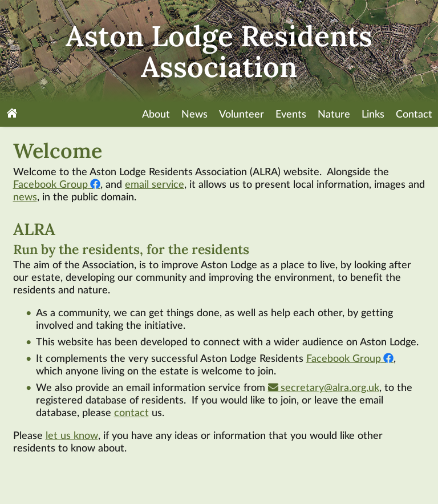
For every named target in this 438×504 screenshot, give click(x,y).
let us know (72, 436)
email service (155, 185)
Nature (334, 115)
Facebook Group (50, 185)
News (194, 115)
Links (373, 115)
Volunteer (242, 115)
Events (291, 115)
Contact (414, 115)
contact (131, 413)
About (156, 115)
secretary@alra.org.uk (330, 388)
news (25, 197)
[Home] (12, 115)
